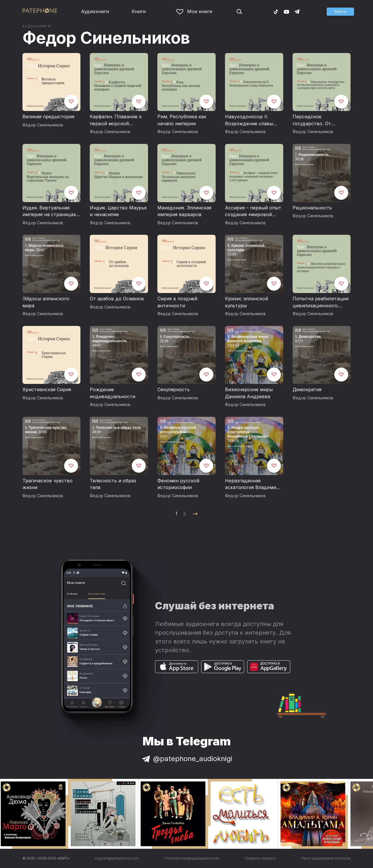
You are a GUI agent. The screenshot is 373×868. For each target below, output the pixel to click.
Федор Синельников (106, 38)
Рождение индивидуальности (112, 393)
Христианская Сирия (47, 389)
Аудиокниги (95, 11)
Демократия (307, 389)
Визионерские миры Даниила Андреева (249, 393)
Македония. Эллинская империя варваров (184, 211)
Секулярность (174, 389)
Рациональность (312, 208)
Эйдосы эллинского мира (46, 302)
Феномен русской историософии (178, 484)
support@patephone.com (117, 858)
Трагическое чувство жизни (47, 484)
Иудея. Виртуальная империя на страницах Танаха (49, 211)
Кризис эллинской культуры (247, 302)
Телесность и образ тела (113, 484)
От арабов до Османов (117, 299)
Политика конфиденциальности (192, 858)
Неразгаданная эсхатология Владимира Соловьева (253, 484)
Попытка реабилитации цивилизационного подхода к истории (321, 302)
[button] (340, 12)
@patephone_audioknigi (186, 759)
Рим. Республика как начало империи (182, 120)
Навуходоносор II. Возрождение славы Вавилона (249, 120)
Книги (139, 11)
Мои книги (194, 11)
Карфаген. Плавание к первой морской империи (116, 120)
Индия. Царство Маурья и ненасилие (118, 211)
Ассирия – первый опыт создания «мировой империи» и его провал (253, 211)
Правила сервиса (260, 858)
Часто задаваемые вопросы (326, 858)
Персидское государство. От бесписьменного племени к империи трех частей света (316, 120)
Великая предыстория (48, 117)
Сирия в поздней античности (177, 302)
